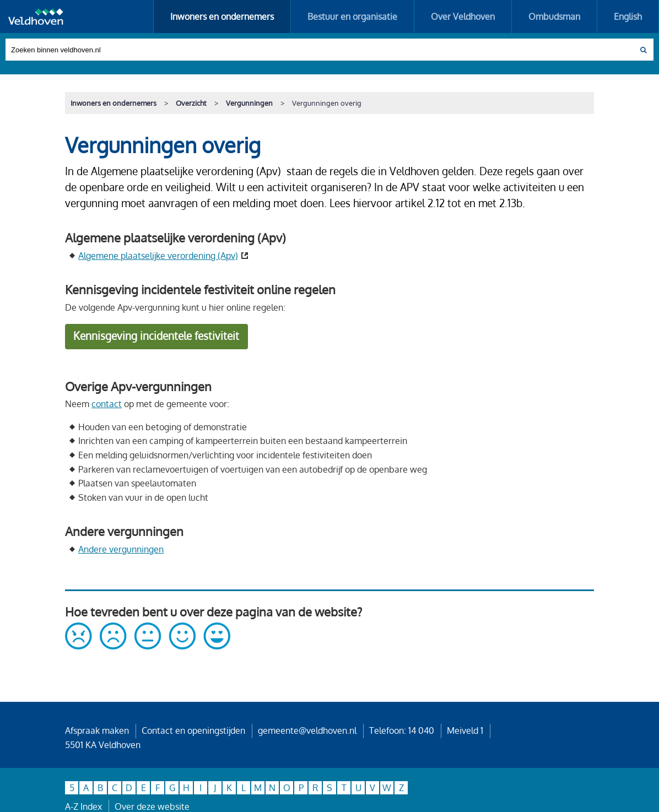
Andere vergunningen (121, 549)
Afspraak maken (97, 730)
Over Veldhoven (463, 17)
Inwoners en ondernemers (222, 17)
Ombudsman (554, 17)
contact (107, 404)
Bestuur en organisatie (352, 17)
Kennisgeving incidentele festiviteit (156, 336)
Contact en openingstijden (193, 730)
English (628, 17)
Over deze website (152, 806)
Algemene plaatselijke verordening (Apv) (158, 256)
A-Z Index (83, 806)
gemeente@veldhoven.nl (307, 730)
